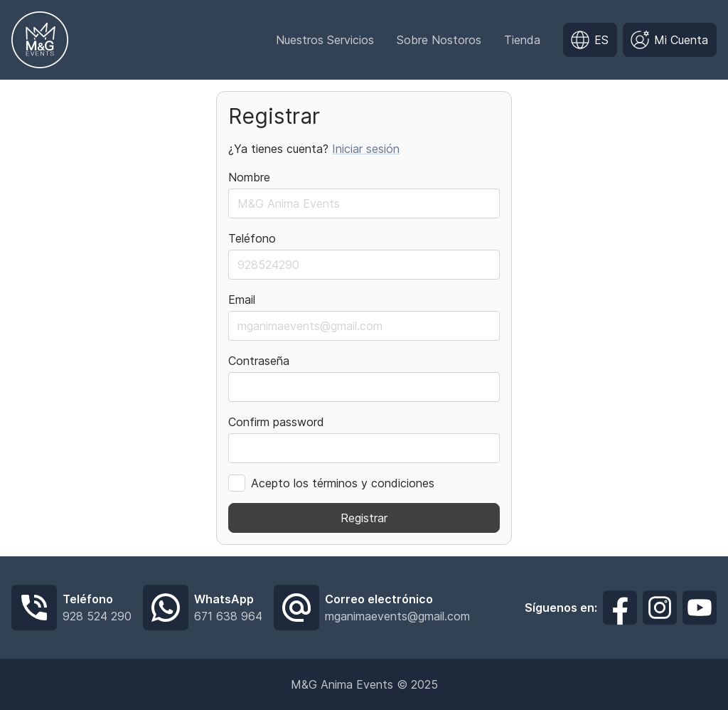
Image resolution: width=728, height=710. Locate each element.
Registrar (364, 518)
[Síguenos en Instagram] (660, 608)
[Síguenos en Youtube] (700, 608)
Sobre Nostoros (439, 40)
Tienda (522, 40)
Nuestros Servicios (325, 40)
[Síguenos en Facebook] (620, 608)
